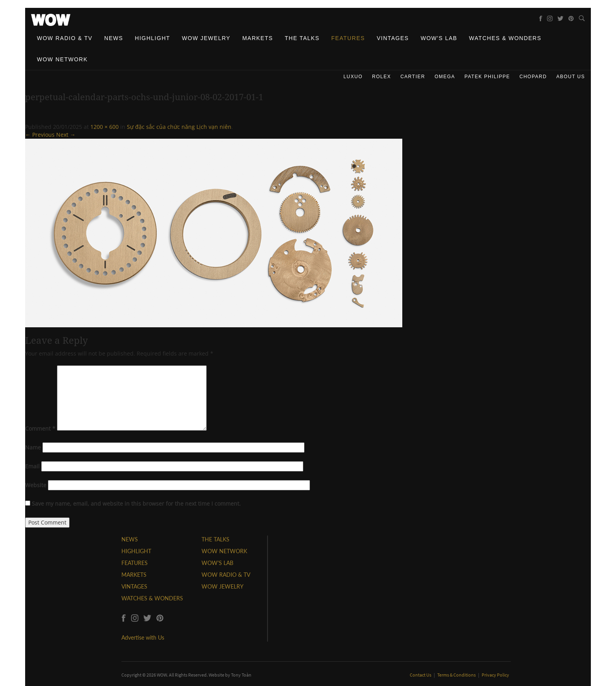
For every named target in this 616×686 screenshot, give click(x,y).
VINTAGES (134, 586)
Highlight (152, 38)
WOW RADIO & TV (226, 575)
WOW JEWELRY (223, 586)
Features (348, 38)
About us (571, 77)
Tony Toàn (241, 675)
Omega (445, 77)
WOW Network (62, 59)
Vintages (393, 38)
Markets (258, 38)
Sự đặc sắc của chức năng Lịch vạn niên (179, 127)
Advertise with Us (143, 637)
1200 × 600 (104, 127)
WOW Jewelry (206, 38)
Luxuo (353, 77)
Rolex (381, 77)
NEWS (130, 539)
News (114, 38)
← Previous (40, 135)
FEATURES (135, 563)
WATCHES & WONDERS (152, 598)
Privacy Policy (495, 675)
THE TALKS (215, 539)
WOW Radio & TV (65, 38)
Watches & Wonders (505, 38)
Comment (40, 428)
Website (36, 485)
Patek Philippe (487, 77)
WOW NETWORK (224, 551)
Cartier (413, 77)
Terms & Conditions (457, 675)
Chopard (533, 77)
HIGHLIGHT (136, 551)
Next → (66, 135)
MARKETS (134, 575)
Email (32, 466)
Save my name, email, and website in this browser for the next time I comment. (136, 503)
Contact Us (421, 675)
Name (33, 447)
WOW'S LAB (217, 563)
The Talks (302, 38)
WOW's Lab (439, 38)
